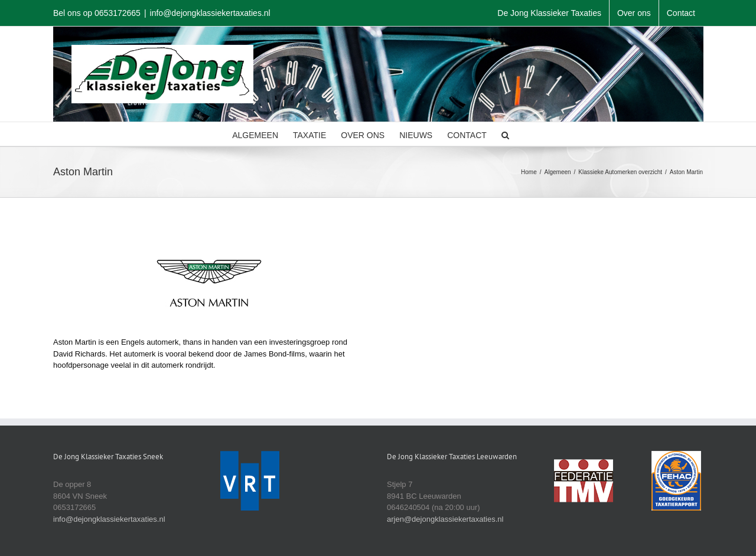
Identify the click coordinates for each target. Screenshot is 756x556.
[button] (505, 134)
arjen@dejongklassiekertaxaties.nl (445, 519)
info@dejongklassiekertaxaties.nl (210, 13)
